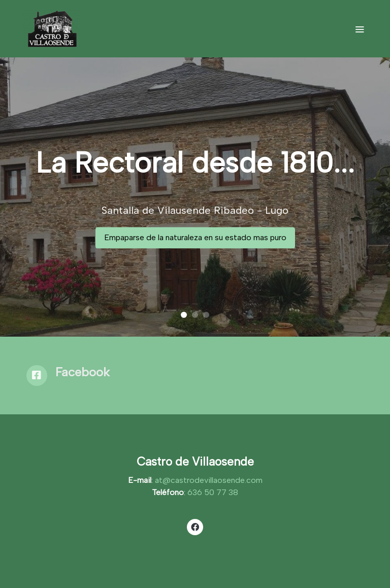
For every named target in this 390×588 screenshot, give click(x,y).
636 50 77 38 (213, 492)
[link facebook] (195, 527)
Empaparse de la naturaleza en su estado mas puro (195, 237)
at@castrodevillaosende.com (209, 480)
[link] (51, 29)
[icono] (37, 375)
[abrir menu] (360, 29)
